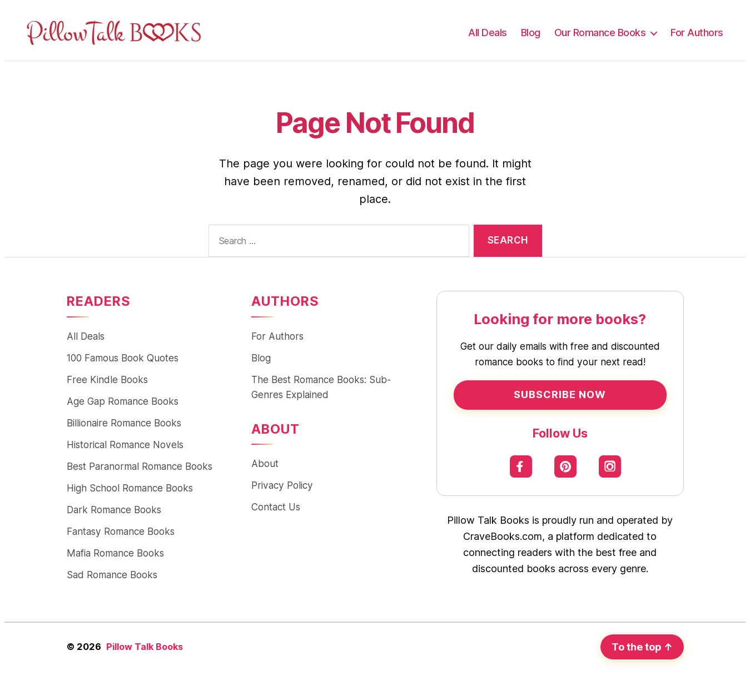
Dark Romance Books (114, 510)
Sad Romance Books (112, 575)
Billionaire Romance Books (124, 423)
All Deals (488, 33)
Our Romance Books (600, 33)
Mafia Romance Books (115, 553)
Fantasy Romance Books (121, 531)
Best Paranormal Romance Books (140, 466)
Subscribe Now (560, 394)
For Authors (697, 33)
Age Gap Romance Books (123, 401)
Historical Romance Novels (125, 445)
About (265, 463)
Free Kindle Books (107, 379)
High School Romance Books (130, 488)
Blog (531, 33)
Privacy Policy (282, 485)
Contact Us (276, 507)
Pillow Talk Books (145, 647)
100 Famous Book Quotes (123, 358)
